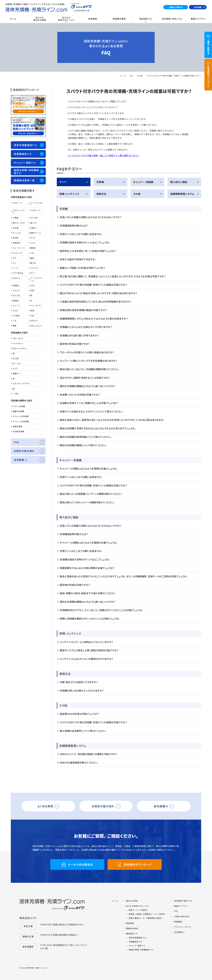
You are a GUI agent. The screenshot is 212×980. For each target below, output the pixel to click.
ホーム (123, 76)
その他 (140, 76)
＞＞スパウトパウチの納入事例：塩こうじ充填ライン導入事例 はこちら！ (104, 155)
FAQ (131, 76)
